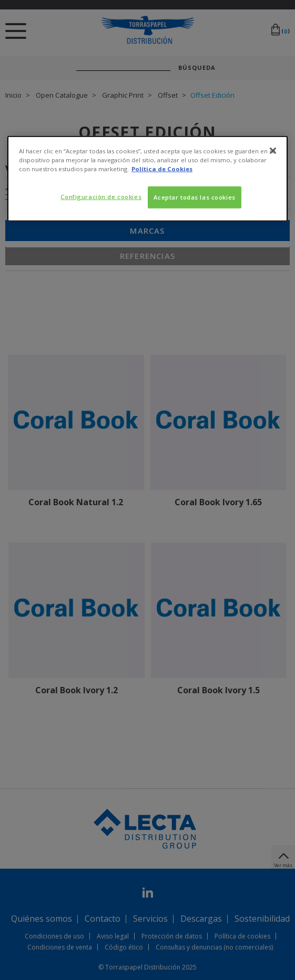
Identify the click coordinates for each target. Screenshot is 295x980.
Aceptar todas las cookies (195, 197)
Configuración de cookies (101, 197)
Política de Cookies (162, 169)
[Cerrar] (273, 151)
